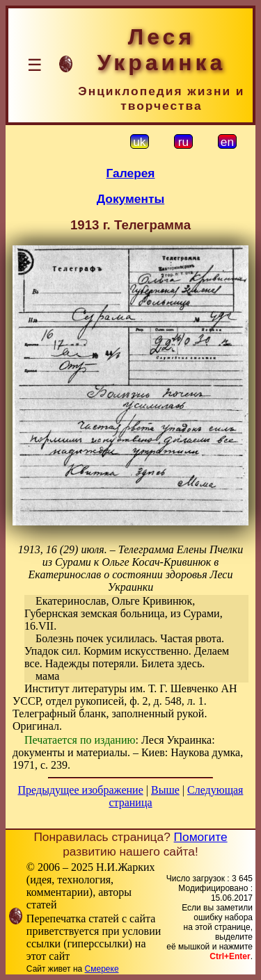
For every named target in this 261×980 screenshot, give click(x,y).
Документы (130, 199)
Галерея (131, 173)
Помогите (201, 837)
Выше (165, 790)
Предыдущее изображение (81, 790)
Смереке (102, 969)
